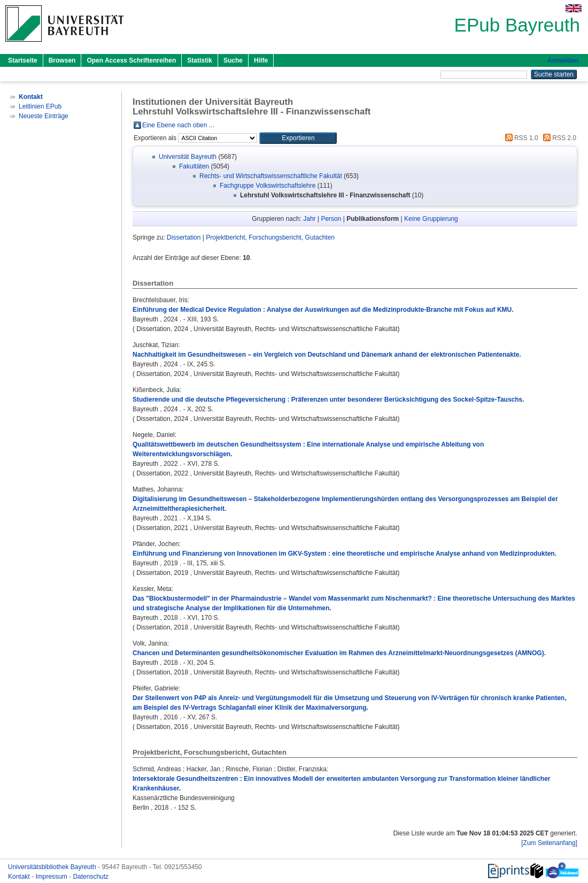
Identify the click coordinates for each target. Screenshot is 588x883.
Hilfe (261, 60)
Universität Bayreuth (188, 157)
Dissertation (184, 237)
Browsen (62, 60)
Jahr (309, 219)
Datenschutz (91, 877)
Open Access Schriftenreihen (131, 60)
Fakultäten (194, 166)
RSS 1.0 (520, 138)
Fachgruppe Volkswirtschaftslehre (268, 186)
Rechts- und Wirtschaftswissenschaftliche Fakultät (271, 176)
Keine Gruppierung (431, 219)
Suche (233, 60)
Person (331, 219)
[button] (298, 138)
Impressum (52, 877)
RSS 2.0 (558, 138)
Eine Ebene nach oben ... (178, 125)
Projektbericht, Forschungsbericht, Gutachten (270, 237)
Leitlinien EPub (40, 106)
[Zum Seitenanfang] (549, 843)
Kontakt (20, 877)
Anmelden (563, 60)
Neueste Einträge (44, 116)
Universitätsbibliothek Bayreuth (53, 867)
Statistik (200, 60)
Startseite (23, 60)
